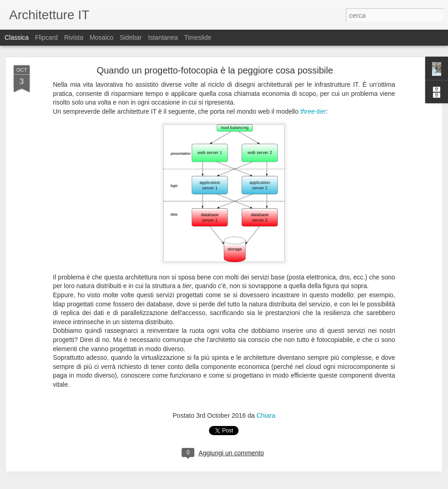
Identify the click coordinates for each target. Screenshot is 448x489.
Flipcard (47, 37)
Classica (17, 37)
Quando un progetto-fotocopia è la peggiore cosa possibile (215, 70)
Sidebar (130, 37)
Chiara (266, 415)
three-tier (313, 111)
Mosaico (101, 37)
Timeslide (198, 37)
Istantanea (163, 37)
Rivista (73, 37)
